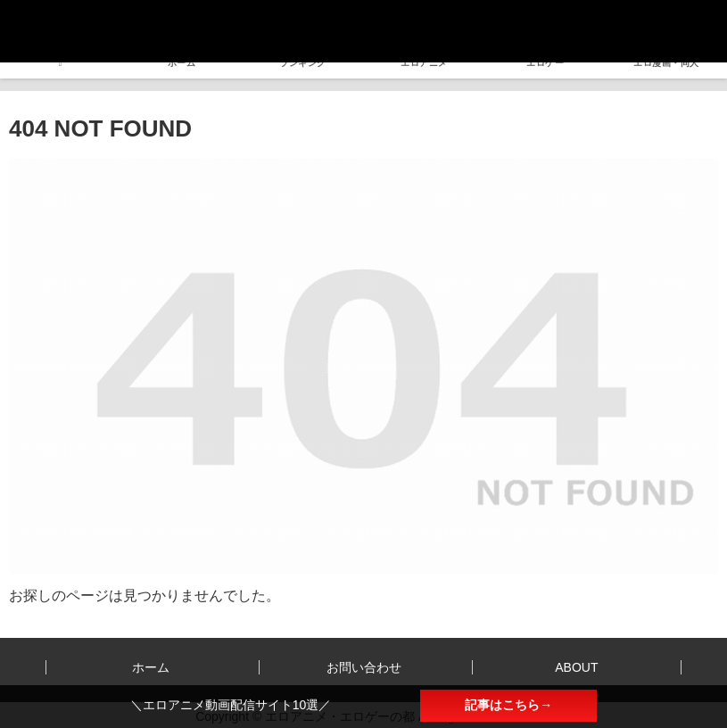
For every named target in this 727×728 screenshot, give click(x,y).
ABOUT (576, 667)
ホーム (151, 667)
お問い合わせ (364, 667)
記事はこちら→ (508, 705)
